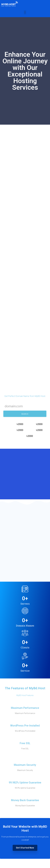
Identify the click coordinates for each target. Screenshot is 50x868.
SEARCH (25, 414)
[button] (25, 12)
